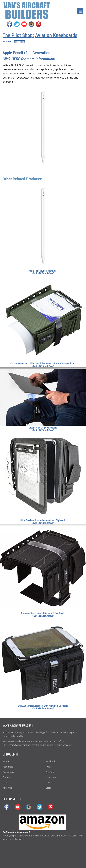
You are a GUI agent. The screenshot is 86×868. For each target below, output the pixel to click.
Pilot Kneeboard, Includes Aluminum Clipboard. (43, 520)
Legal (48, 788)
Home (6, 761)
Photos (6, 777)
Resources (8, 767)
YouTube (50, 772)
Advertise (7, 788)
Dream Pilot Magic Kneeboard (43, 428)
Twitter (49, 767)
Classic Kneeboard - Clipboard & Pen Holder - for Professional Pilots (43, 364)
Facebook (50, 761)
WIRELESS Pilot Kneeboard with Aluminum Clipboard (43, 706)
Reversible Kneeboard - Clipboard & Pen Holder (43, 613)
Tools (5, 782)
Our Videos (8, 772)
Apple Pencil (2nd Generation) (27, 53)
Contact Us (51, 782)
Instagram (51, 777)
